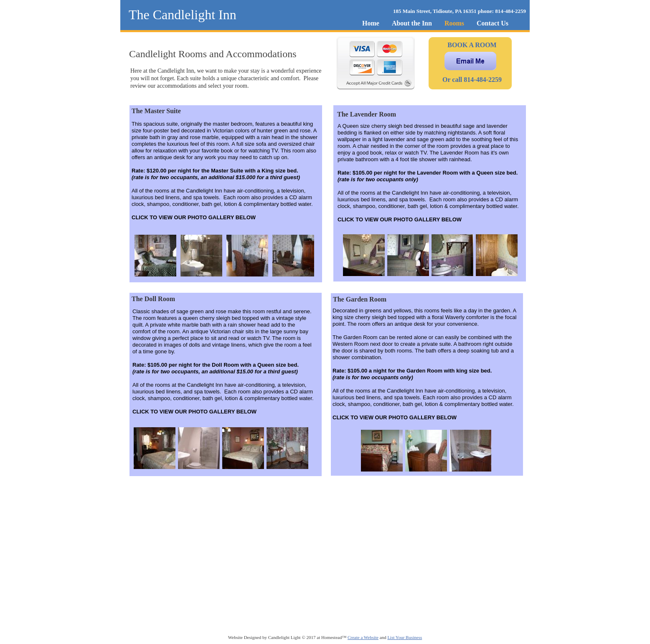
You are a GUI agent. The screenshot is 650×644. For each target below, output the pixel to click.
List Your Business (405, 637)
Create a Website (363, 637)
